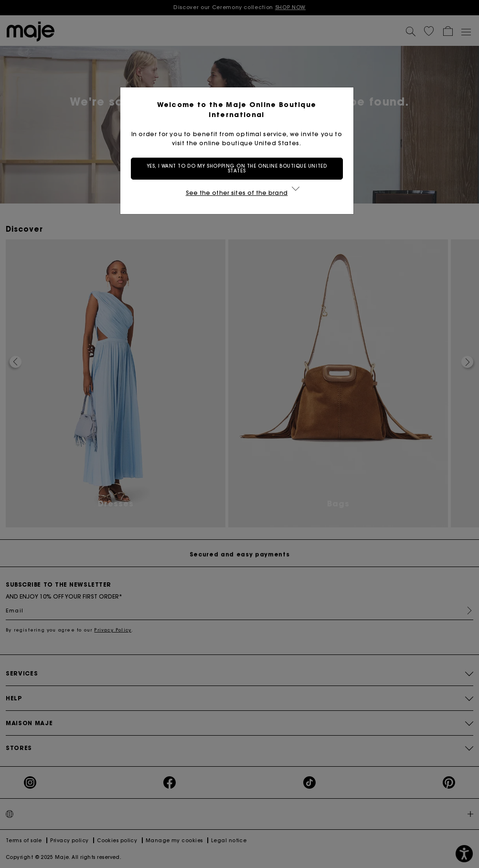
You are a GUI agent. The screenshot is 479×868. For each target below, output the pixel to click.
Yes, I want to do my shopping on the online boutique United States (239, 168)
